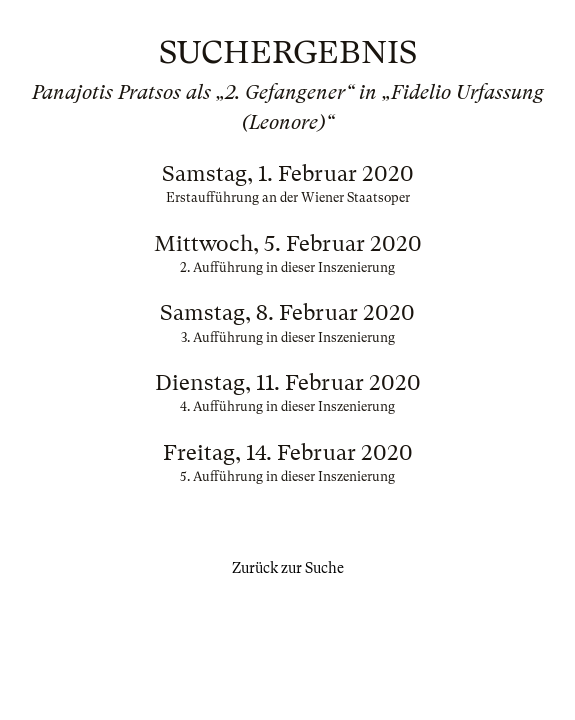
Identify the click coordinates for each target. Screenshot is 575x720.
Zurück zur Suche (288, 568)
